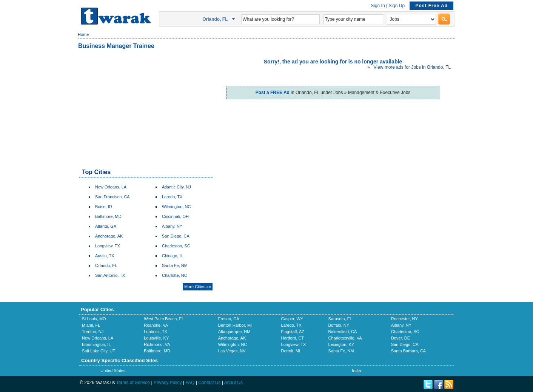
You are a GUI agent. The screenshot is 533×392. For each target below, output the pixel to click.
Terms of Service (133, 383)
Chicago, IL (173, 256)
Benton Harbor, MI (235, 325)
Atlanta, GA (106, 226)
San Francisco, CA (112, 197)
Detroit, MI (291, 351)
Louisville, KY (156, 338)
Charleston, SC (176, 246)
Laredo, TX (172, 197)
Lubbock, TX (156, 332)
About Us (233, 383)
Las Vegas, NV (232, 351)
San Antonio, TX (110, 275)
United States (113, 370)
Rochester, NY (404, 319)
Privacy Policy (168, 383)
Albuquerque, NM (234, 332)
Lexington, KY (341, 344)
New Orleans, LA (111, 187)
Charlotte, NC (175, 275)
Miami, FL (91, 325)
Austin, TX (105, 256)
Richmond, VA (157, 344)
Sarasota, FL (340, 319)
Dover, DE (401, 338)
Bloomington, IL (96, 344)
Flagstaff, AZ (293, 332)
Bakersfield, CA (343, 332)
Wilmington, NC (176, 207)
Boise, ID (104, 207)
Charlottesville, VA (345, 338)
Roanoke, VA (156, 325)
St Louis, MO (94, 319)
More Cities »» (198, 287)
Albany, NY (172, 226)
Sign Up (397, 6)
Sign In (378, 6)
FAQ (190, 383)
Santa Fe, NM (175, 265)
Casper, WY (292, 319)
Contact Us (209, 383)
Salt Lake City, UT (99, 351)
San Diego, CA (176, 236)
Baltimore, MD (108, 216)
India (356, 370)
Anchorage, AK (109, 236)
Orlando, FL (106, 265)
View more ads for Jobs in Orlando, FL (412, 67)
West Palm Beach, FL (164, 319)
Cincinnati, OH (175, 216)
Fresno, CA (229, 319)
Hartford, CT (293, 338)
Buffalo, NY (339, 325)
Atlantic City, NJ (176, 187)
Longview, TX (108, 246)
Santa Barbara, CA (408, 351)
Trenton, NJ (93, 332)
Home (83, 34)
